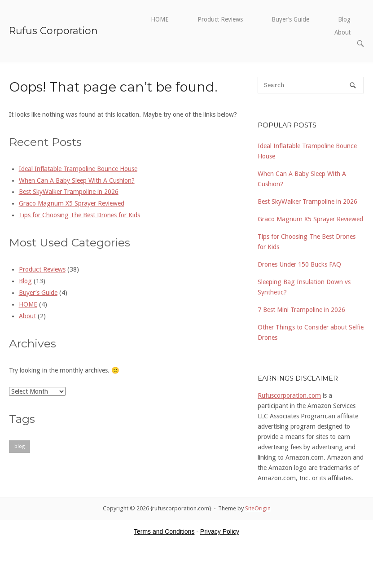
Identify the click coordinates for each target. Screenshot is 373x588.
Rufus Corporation (53, 31)
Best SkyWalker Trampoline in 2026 (69, 192)
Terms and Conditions (164, 531)
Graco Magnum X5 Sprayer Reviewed (72, 203)
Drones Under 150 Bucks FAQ (299, 264)
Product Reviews (220, 19)
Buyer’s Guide (290, 19)
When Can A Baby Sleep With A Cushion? (77, 180)
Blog (344, 19)
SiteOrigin (258, 508)
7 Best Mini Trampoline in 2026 (301, 310)
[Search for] (311, 85)
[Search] (353, 85)
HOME (160, 19)
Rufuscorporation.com (289, 395)
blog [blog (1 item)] (20, 446)
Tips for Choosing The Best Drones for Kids (79, 215)
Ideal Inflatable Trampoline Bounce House (78, 169)
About (342, 32)
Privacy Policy (220, 531)
